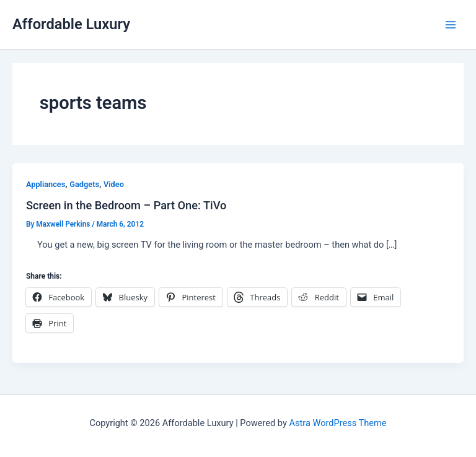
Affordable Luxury (71, 24)
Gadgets (84, 184)
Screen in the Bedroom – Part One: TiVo (126, 205)
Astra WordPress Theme (337, 423)
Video (114, 184)
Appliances (46, 184)
